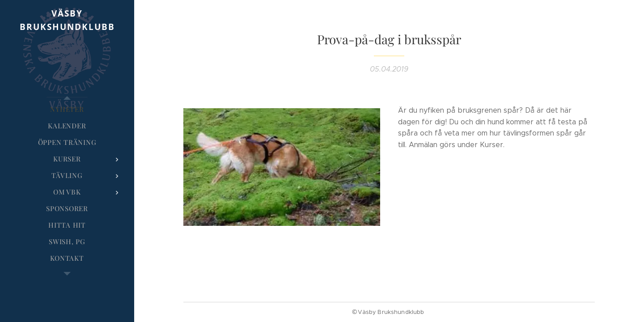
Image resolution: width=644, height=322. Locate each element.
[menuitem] (67, 109)
